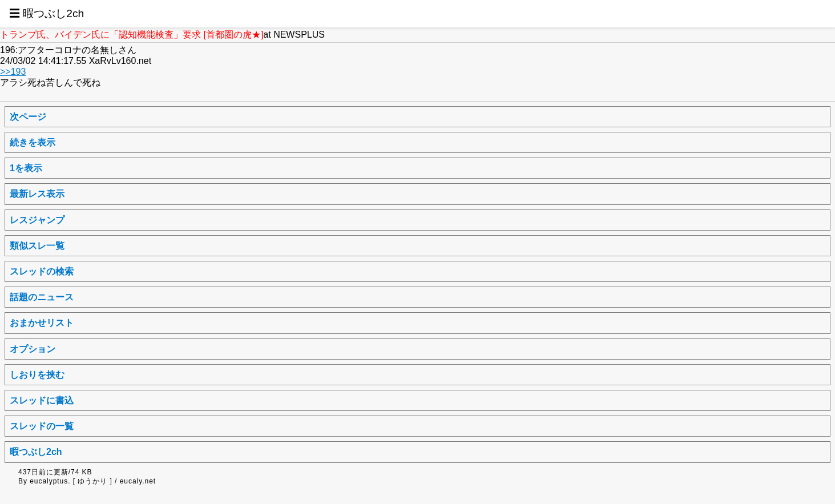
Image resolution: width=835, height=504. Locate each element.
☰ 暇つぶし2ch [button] (47, 13)
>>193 (13, 72)
